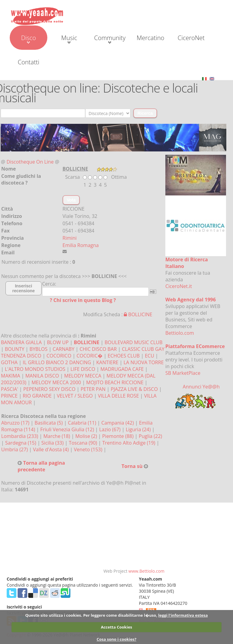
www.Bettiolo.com (146, 571)
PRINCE (9, 396)
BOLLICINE (138, 314)
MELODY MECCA (83, 376)
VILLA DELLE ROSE (118, 396)
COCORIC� (89, 356)
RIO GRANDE (37, 396)
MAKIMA (10, 376)
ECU (149, 356)
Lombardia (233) (20, 436)
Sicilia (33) (53, 443)
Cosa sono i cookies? (116, 639)
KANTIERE (107, 362)
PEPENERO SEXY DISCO (49, 389)
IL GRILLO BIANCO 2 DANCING (57, 362)
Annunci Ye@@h (201, 387)
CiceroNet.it (179, 286)
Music (69, 39)
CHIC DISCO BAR (98, 349)
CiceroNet (191, 38)
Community (110, 39)
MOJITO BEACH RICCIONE (115, 382)
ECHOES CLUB (124, 356)
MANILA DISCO (42, 376)
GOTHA (9, 362)
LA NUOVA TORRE (144, 362)
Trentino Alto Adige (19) (129, 443)
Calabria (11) (83, 423)
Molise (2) (87, 436)
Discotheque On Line (30, 162)
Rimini (70, 238)
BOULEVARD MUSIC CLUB (134, 342)
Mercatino (151, 38)
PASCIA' (10, 389)
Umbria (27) (15, 449)
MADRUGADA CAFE (122, 369)
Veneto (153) (89, 449)
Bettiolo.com (180, 333)
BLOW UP (58, 342)
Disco (28, 39)
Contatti (28, 62)
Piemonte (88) (119, 436)
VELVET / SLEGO (75, 396)
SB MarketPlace (183, 373)
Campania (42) (118, 423)
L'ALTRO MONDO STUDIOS (35, 369)
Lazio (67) (110, 429)
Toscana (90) (84, 443)
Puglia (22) (150, 436)
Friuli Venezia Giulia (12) (68, 429)
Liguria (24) (139, 429)
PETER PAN (93, 389)
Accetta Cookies (116, 627)
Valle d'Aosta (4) (52, 449)
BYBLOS (38, 349)
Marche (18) (57, 436)
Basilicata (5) (49, 423)
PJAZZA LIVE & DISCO (134, 389)
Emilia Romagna (81, 245)
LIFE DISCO (83, 369)
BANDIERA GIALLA (21, 342)
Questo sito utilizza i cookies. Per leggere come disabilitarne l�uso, (91, 615)
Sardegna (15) (21, 443)
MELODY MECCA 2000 (56, 382)
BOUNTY (15, 349)
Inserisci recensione (24, 288)
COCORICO (59, 356)
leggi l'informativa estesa (183, 615)
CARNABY (64, 349)
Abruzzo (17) (16, 423)
